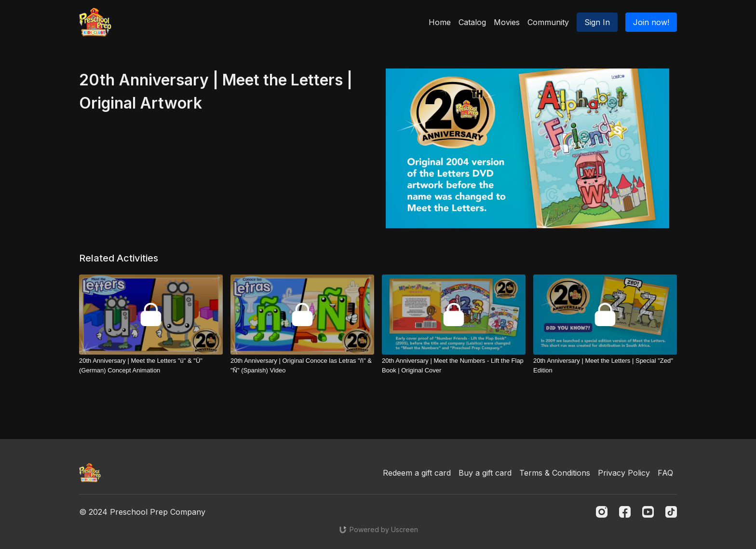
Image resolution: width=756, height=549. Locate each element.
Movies (507, 22)
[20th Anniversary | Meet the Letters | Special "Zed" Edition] (605, 365)
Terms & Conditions (555, 473)
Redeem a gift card (417, 473)
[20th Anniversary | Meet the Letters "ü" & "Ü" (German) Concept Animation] (151, 365)
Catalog (472, 22)
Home (440, 22)
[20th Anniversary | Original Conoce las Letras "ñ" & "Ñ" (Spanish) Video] (302, 365)
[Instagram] (602, 512)
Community (548, 22)
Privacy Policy (624, 473)
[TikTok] (671, 512)
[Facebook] (625, 512)
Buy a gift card (485, 473)
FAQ (665, 473)
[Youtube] (648, 512)
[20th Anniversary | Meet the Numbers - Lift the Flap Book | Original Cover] (454, 365)
